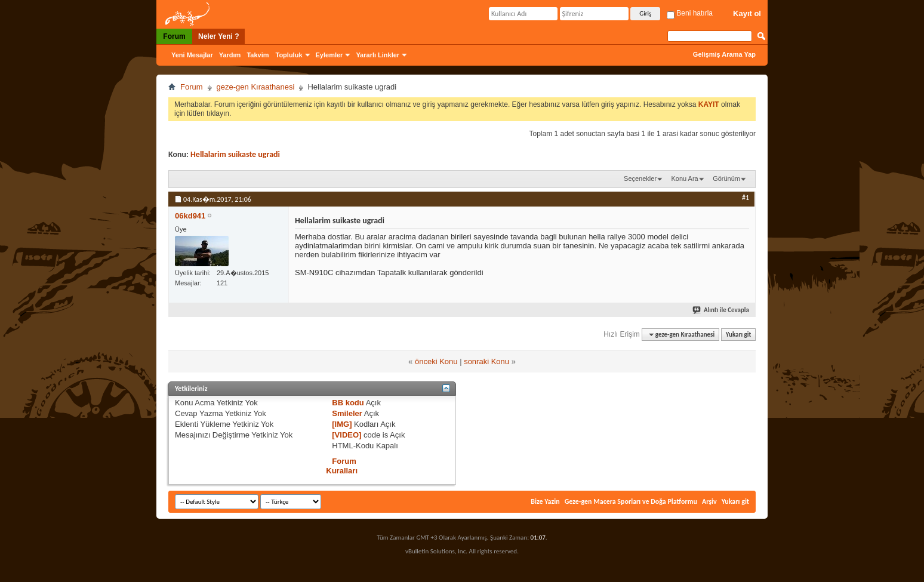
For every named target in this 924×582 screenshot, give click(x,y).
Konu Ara (684, 178)
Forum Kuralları (342, 466)
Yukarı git (739, 335)
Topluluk (289, 55)
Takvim (258, 55)
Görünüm (726, 178)
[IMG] (342, 424)
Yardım (230, 55)
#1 (746, 198)
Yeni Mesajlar (192, 55)
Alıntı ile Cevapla (721, 310)
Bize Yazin (545, 501)
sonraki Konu (486, 361)
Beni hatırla (690, 13)
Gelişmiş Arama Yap (724, 54)
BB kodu (348, 403)
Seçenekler (640, 178)
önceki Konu (436, 361)
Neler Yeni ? (218, 36)
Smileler (347, 413)
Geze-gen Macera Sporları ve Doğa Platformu (631, 501)
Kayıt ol (747, 13)
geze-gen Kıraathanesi (256, 87)
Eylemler (329, 55)
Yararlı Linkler (378, 55)
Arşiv (709, 501)
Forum (174, 36)
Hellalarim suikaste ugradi (235, 154)
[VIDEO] (346, 435)
